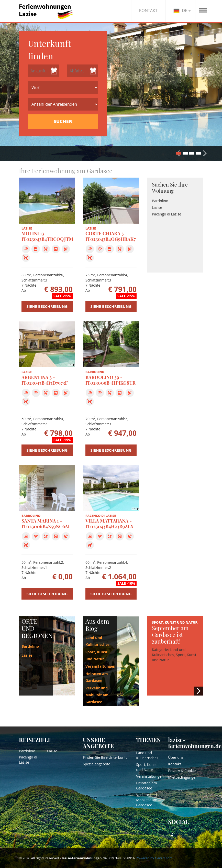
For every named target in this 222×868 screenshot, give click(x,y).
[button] (205, 153)
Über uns (176, 757)
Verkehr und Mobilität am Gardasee (97, 695)
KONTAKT (148, 10)
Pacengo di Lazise (166, 214)
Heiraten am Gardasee (146, 785)
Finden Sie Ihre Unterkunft (105, 757)
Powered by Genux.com (154, 858)
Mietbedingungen (183, 777)
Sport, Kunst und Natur (146, 767)
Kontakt (175, 764)
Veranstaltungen (100, 666)
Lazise (157, 207)
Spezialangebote (97, 764)
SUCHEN (63, 121)
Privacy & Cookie (182, 771)
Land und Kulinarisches (147, 755)
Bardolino (160, 201)
